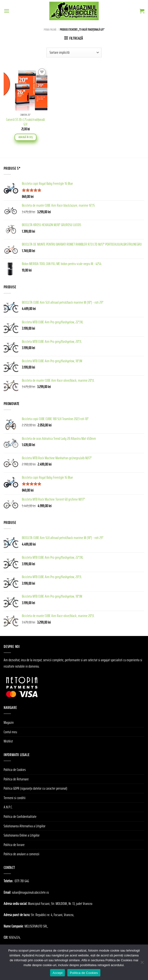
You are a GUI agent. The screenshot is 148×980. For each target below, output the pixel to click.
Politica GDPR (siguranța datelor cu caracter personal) (35, 788)
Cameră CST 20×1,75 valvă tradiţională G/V (25, 122)
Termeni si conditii (15, 798)
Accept (57, 973)
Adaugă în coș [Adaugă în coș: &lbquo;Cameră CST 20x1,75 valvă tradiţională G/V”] (26, 137)
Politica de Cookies (15, 770)
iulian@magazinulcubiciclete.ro (30, 892)
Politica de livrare (14, 845)
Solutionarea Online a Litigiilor (22, 835)
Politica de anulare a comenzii (22, 854)
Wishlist (8, 741)
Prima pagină (50, 30)
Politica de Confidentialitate (20, 817)
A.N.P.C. (8, 807)
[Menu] (7, 11)
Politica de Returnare (16, 779)
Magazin (9, 722)
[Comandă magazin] (74, 53)
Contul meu (10, 732)
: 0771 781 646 (21, 881)
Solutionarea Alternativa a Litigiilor (25, 826)
